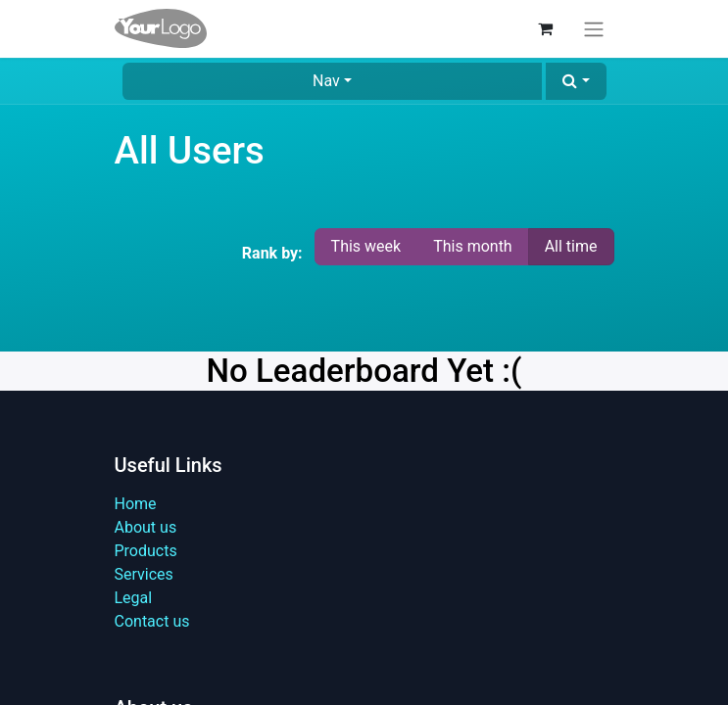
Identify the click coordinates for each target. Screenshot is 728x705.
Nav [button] (326, 81)
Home (136, 504)
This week (366, 246)
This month (473, 246)
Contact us (152, 621)
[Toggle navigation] (594, 29)
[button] (576, 81)
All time (571, 246)
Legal (134, 598)
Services (144, 574)
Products (146, 551)
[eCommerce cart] (546, 28)
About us (146, 527)
